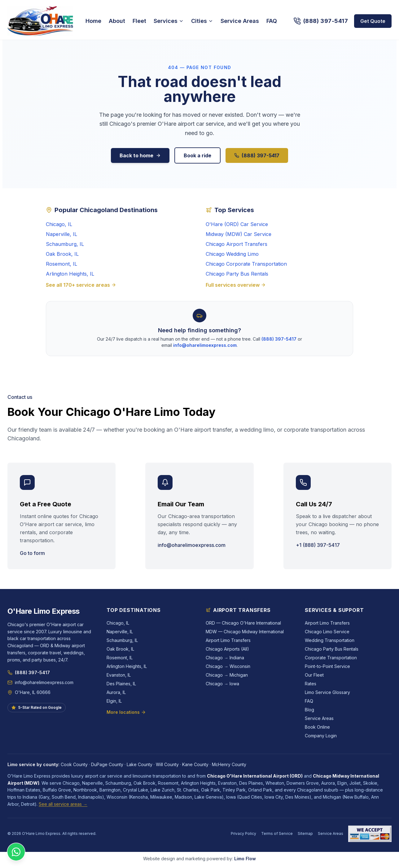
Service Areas (240, 21)
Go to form (32, 553)
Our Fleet (314, 675)
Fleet (139, 21)
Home (93, 21)
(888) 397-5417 (257, 155)
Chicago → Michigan (227, 675)
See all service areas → (63, 804)
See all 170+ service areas (81, 285)
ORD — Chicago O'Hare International (243, 623)
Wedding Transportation (330, 640)
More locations (126, 712)
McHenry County (229, 764)
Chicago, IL (59, 224)
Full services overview (236, 285)
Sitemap (305, 833)
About (117, 21)
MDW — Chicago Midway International (245, 632)
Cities (202, 21)
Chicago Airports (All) (227, 649)
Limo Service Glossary (327, 692)
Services (169, 21)
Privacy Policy (243, 833)
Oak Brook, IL (62, 254)
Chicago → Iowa (222, 684)
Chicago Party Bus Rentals (237, 274)
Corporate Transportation (331, 658)
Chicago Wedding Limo (232, 254)
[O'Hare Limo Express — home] (40, 21)
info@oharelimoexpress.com (205, 345)
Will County (167, 764)
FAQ (272, 21)
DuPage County (107, 764)
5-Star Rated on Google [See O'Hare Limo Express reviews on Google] (37, 707)
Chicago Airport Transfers (237, 244)
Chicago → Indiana (225, 658)
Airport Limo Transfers (228, 640)
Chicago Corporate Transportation (246, 264)
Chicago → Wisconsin (228, 666)
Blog (309, 710)
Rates (311, 684)
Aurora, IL (116, 692)
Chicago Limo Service (327, 632)
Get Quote (373, 21)
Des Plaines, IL (121, 684)
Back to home (140, 155)
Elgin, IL (114, 701)
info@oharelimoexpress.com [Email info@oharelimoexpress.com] (40, 682)
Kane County (195, 764)
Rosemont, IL (61, 264)
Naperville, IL (61, 234)
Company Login (321, 736)
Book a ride (197, 155)
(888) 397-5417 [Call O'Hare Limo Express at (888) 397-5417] (29, 672)
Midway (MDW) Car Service (239, 234)
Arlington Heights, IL (70, 274)
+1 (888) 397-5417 (318, 545)
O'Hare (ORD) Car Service (237, 224)
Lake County (140, 764)
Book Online (317, 727)
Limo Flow (245, 859)
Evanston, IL (119, 675)
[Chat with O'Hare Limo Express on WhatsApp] (16, 852)
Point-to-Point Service (327, 666)
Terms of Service (277, 833)
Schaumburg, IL (65, 244)
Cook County (74, 764)
